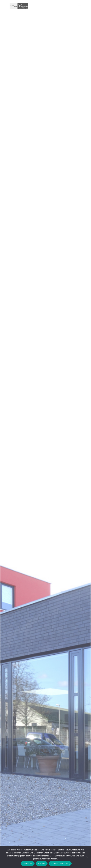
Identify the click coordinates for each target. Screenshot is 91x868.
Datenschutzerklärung (60, 864)
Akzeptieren (28, 864)
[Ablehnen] (87, 857)
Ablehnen (42, 864)
